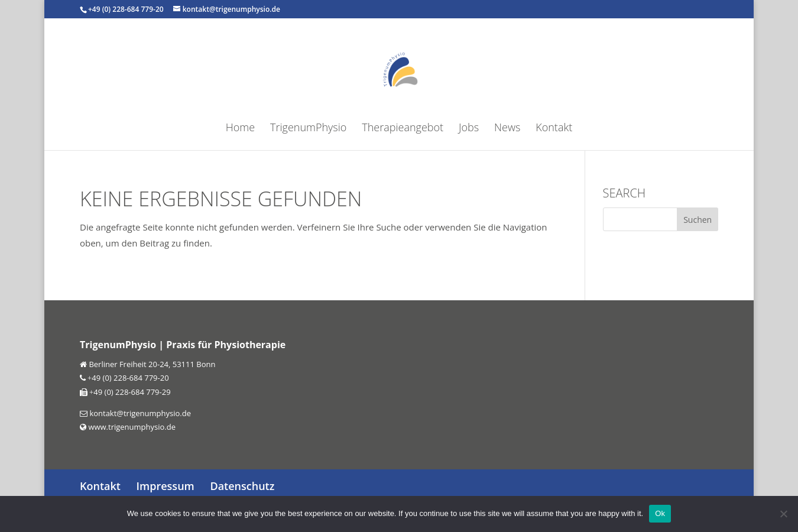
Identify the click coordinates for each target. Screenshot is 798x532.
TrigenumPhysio (308, 129)
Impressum (166, 486)
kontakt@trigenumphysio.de (139, 413)
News (507, 129)
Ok (660, 513)
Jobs (469, 129)
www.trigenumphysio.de (131, 427)
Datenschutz (242, 486)
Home (240, 129)
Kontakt (554, 129)
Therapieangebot (403, 129)
